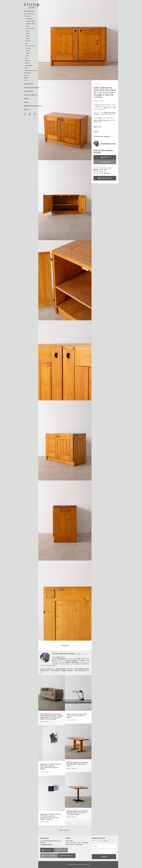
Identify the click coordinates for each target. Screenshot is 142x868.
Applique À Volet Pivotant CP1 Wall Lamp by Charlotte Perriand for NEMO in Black (51, 817)
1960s (74, 720)
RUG (26, 58)
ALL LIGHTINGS (30, 46)
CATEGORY (27, 16)
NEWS (26, 102)
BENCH (28, 38)
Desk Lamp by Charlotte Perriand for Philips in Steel (77, 716)
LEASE (26, 99)
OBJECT (27, 63)
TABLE (28, 53)
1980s (47, 722)
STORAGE (28, 41)
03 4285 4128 (105, 162)
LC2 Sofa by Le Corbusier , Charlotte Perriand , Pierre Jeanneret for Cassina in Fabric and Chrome (51, 717)
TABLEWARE (29, 66)
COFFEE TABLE (30, 24)
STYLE (26, 80)
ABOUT (27, 110)
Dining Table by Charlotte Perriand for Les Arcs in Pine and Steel (78, 813)
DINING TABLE (31, 21)
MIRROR (27, 61)
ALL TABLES (29, 19)
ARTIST (26, 75)
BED (26, 43)
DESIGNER (27, 73)
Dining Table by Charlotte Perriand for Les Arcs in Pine (78, 764)
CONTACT (48, 850)
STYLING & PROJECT (32, 88)
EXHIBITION (29, 84)
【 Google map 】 (46, 844)
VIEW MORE (64, 830)
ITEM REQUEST (50, 856)
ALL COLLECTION (29, 14)
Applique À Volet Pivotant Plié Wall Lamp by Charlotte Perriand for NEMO (51, 767)
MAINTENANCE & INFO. (33, 106)
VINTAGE (97, 152)
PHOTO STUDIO (30, 95)
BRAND (26, 78)
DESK (28, 26)
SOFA (27, 33)
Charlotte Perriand (105, 144)
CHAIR (28, 31)
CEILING (29, 48)
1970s (102, 101)
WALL (28, 56)
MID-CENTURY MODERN (103, 150)
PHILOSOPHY (29, 91)
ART (26, 68)
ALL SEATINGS (29, 29)
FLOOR (28, 51)
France (96, 101)
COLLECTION (29, 11)
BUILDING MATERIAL (32, 71)
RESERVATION (106, 178)
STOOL (28, 36)
